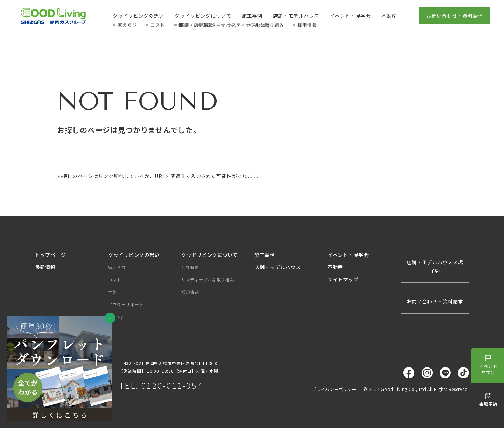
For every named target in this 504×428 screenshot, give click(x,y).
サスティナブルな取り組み (208, 279)
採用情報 (190, 292)
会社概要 (190, 267)
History (116, 317)
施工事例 (252, 16)
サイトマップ (343, 279)
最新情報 (45, 267)
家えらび (117, 267)
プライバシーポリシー (334, 389)
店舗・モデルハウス (296, 16)
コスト (115, 279)
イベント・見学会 (350, 16)
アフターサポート (126, 304)
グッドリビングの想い (138, 16)
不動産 (389, 16)
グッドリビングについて (203, 16)
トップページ (50, 255)
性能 (113, 292)
